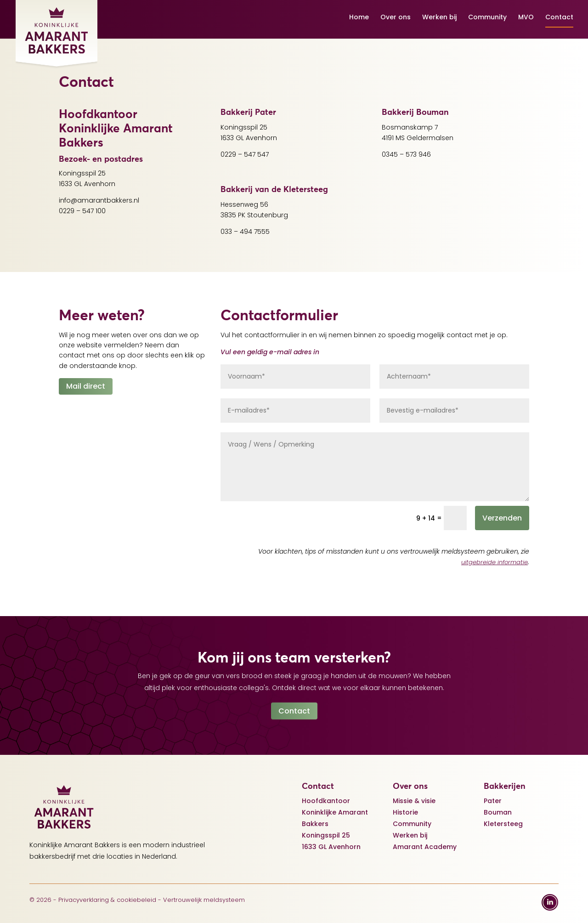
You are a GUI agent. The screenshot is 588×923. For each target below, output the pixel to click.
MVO (526, 18)
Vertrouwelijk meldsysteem (204, 900)
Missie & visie (414, 801)
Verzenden (502, 518)
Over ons (396, 18)
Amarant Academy (425, 847)
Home (359, 18)
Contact (559, 18)
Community (487, 18)
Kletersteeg (503, 824)
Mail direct (86, 386)
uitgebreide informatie (495, 562)
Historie (405, 812)
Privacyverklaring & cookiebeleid (107, 900)
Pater (493, 801)
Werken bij (439, 18)
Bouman (498, 812)
